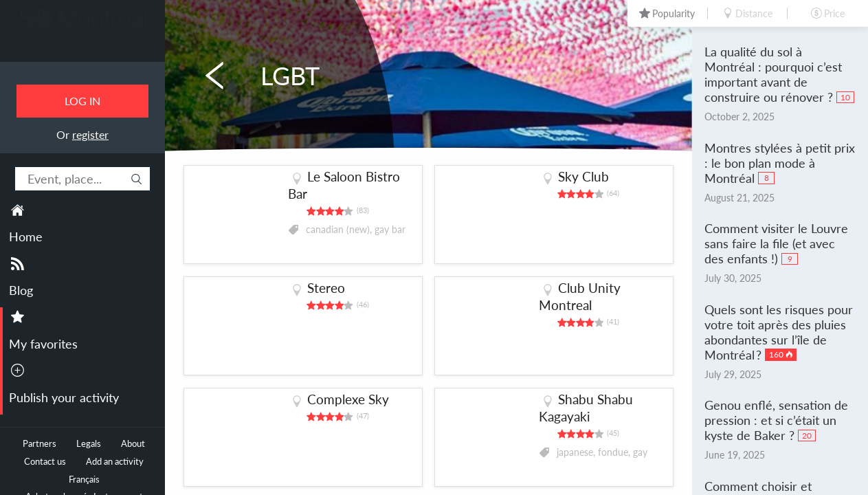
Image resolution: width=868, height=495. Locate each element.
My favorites (43, 344)
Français (84, 480)
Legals (89, 444)
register (90, 134)
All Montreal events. (82, 42)
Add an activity (115, 462)
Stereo (326, 288)
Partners (40, 444)
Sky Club (583, 176)
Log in (82, 101)
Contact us (45, 462)
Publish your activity (64, 397)
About (133, 444)
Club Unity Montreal (580, 296)
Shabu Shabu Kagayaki (586, 408)
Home (26, 236)
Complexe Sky (348, 399)
